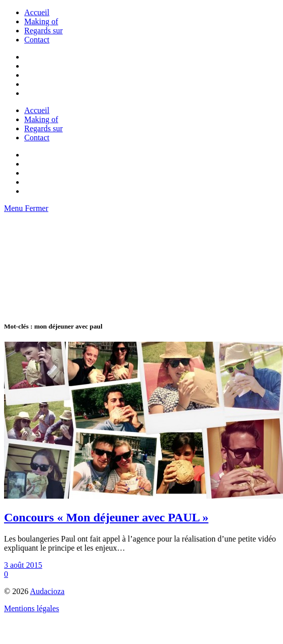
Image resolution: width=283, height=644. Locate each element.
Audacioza (47, 591)
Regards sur (43, 31)
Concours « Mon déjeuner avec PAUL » (106, 517)
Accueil (37, 12)
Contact (37, 40)
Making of (41, 21)
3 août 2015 (23, 565)
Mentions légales (32, 608)
